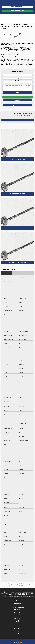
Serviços (21, 17)
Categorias (8, 25)
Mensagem (17, 84)
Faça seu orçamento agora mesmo (17, 7)
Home (3, 17)
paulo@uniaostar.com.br (17, 616)
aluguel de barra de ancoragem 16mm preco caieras (26, 25)
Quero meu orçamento (17, 120)
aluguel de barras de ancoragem (14, 25)
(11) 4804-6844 (17, 609)
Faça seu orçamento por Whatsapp (18, 11)
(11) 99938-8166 (17, 614)
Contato (30, 17)
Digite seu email (17, 77)
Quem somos (11, 17)
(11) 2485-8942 (17, 611)
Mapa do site (17, 635)
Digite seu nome (17, 74)
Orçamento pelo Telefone (17, 100)
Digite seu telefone (17, 80)
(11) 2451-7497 (17, 613)
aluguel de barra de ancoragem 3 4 (19, 25)
